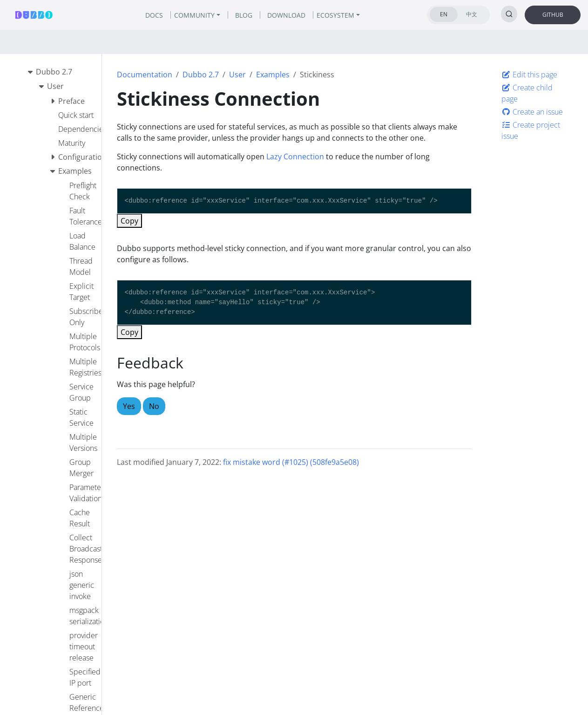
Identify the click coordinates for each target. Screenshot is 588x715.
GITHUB (553, 15)
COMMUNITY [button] (194, 15)
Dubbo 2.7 (201, 75)
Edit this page (529, 75)
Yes (129, 406)
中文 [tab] (472, 14)
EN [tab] (444, 14)
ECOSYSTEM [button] (335, 15)
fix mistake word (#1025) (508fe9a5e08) (291, 462)
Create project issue (531, 130)
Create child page (527, 93)
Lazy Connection (295, 157)
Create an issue (532, 112)
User (237, 75)
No (154, 406)
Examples (273, 75)
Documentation (145, 75)
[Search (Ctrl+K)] (509, 14)
